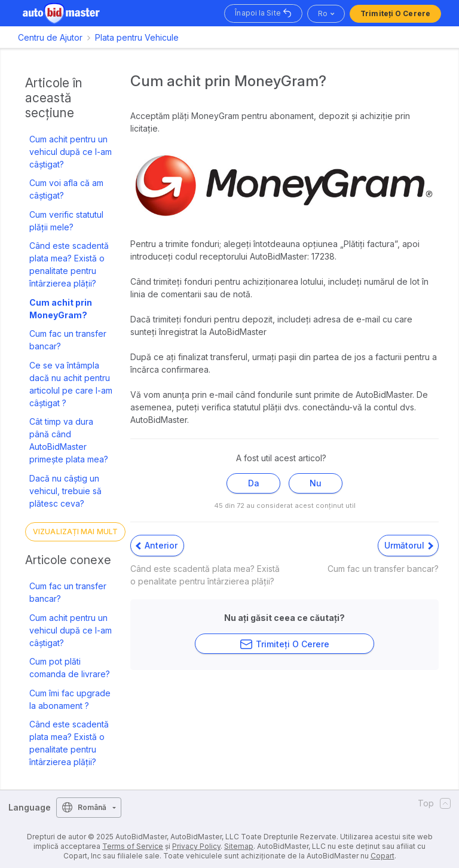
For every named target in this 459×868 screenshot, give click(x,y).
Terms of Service (133, 846)
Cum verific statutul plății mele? (66, 221)
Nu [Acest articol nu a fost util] (316, 483)
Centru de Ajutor (50, 37)
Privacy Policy (196, 846)
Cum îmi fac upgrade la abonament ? (70, 699)
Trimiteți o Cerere (395, 13)
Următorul (409, 545)
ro (323, 13)
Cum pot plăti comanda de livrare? (70, 668)
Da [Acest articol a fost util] (254, 483)
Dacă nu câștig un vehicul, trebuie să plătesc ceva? (65, 491)
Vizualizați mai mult (75, 532)
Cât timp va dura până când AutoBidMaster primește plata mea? (69, 440)
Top (434, 803)
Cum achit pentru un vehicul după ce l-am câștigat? (71, 152)
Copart (382, 856)
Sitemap (239, 846)
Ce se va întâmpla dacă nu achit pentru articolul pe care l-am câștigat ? (71, 384)
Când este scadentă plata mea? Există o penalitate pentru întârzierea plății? (69, 264)
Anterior (157, 545)
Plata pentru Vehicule (137, 37)
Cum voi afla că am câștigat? (66, 189)
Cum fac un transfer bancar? (68, 340)
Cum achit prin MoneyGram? (61, 309)
